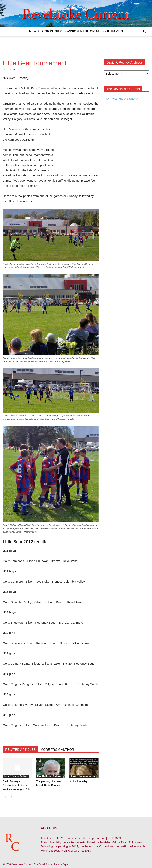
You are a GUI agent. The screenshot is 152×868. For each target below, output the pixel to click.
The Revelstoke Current (121, 99)
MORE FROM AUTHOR (57, 750)
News (34, 31)
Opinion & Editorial (83, 31)
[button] (144, 31)
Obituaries (113, 31)
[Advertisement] (76, 45)
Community (52, 31)
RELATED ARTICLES (20, 750)
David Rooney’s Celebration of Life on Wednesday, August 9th (16, 785)
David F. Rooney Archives (16, 776)
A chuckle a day (78, 781)
